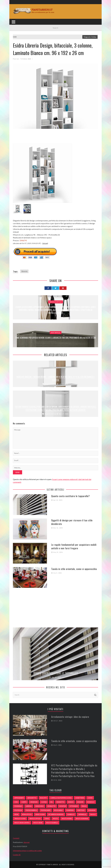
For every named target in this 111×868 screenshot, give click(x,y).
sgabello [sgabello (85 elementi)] (71, 814)
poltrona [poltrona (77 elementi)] (18, 810)
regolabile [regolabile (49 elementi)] (58, 810)
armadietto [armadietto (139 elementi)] (32, 798)
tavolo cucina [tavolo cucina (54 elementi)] (20, 819)
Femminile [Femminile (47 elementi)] (18, 806)
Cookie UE (17, 855)
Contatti (16, 838)
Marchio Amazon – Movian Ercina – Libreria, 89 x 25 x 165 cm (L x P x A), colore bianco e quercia (55, 378)
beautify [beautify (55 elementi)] (43, 798)
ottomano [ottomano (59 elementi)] (74, 806)
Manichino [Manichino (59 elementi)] (40, 806)
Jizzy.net (27, 842)
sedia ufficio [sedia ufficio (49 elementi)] (27, 814)
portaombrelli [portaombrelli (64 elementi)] (31, 810)
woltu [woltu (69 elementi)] (55, 819)
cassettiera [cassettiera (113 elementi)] (80, 798)
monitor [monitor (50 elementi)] (63, 806)
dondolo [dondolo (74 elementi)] (91, 802)
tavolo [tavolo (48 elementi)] (93, 814)
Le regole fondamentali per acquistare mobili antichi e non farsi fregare (74, 546)
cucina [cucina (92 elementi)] (44, 802)
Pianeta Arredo (52, 865)
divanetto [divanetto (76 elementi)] (60, 802)
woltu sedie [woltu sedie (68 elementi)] (38, 823)
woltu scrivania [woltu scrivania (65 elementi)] (82, 819)
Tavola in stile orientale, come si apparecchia (74, 569)
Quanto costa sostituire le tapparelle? (70, 496)
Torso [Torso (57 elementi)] (47, 819)
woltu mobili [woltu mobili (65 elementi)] (67, 819)
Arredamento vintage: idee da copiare (70, 717)
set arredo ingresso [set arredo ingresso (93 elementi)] (56, 814)
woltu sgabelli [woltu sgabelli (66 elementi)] (52, 823)
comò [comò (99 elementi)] (90, 798)
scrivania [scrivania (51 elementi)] (92, 810)
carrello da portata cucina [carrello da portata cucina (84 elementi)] (61, 798)
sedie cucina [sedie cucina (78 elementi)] (40, 814)
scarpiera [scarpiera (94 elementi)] (70, 810)
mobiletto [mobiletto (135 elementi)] (51, 806)
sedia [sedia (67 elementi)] (16, 814)
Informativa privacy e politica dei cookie (27, 851)
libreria (24, 271)
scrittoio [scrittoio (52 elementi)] (81, 810)
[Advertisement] (56, 138)
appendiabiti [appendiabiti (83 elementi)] (19, 798)
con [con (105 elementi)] (16, 802)
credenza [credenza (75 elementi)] (34, 802)
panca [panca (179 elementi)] (84, 806)
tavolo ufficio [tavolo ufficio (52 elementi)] (35, 819)
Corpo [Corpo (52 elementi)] (24, 802)
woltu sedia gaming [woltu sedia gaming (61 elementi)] (22, 823)
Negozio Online (90, 37)
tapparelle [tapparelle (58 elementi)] (82, 814)
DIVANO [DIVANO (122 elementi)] (71, 802)
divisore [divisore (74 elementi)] (80, 802)
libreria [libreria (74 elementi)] (29, 806)
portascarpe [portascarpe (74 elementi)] (46, 810)
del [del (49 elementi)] (52, 802)
